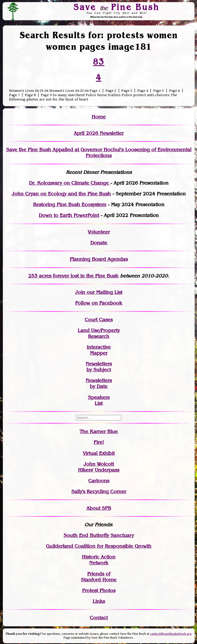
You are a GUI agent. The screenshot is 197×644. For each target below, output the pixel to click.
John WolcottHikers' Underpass (99, 467)
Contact (99, 618)
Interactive (99, 347)
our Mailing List (104, 292)
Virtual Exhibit (99, 453)
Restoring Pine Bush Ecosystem (70, 205)
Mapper (99, 353)
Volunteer (99, 232)
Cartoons (99, 481)
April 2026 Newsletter (99, 133)
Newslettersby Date (99, 383)
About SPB (99, 508)
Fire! (99, 442)
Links (99, 601)
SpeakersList (99, 400)
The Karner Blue (99, 432)
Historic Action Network (99, 560)
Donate (99, 243)
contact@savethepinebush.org (171, 634)
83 (99, 62)
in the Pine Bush (89, 276)
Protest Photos (99, 591)
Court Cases (99, 320)
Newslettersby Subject (99, 367)
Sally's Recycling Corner (99, 492)
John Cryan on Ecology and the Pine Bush (61, 194)
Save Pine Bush (117, 7)
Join (80, 292)
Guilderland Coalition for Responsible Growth (99, 546)
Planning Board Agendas (99, 259)
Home (99, 117)
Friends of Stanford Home (99, 577)
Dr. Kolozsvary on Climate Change (70, 183)
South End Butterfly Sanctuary (99, 535)
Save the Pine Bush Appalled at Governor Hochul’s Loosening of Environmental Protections (99, 153)
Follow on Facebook (99, 303)
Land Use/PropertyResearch (99, 333)
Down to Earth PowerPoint (69, 215)
